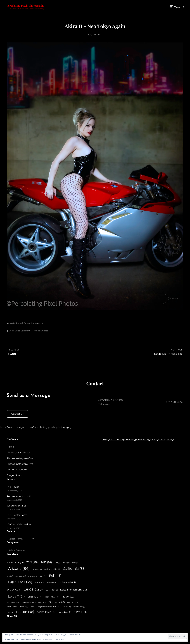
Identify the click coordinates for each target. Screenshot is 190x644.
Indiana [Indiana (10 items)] (51, 582)
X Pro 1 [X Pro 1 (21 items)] (80, 612)
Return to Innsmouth (19, 496)
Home (10, 447)
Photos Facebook (17, 470)
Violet (45, 331)
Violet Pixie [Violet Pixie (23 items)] (47, 612)
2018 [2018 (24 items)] (46, 562)
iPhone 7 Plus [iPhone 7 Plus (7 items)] (14, 590)
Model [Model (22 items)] (68, 597)
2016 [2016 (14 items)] (19, 562)
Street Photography (34, 323)
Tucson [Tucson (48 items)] (25, 612)
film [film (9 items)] (43, 576)
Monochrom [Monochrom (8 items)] (14, 602)
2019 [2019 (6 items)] (57, 563)
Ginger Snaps (15, 475)
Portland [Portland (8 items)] (12, 607)
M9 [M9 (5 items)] (47, 597)
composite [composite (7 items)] (21, 576)
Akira (12, 331)
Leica (18, 331)
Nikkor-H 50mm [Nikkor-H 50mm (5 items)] (29, 602)
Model (13, 323)
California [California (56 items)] (74, 569)
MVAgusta (37, 331)
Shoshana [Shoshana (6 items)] (66, 607)
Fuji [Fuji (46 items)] (55, 576)
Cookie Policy (58, 639)
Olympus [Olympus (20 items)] (57, 602)
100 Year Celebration (19, 524)
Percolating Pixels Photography (25, 5)
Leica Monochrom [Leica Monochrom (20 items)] (73, 590)
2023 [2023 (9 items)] (66, 562)
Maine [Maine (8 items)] (55, 597)
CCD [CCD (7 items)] (10, 576)
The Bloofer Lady (17, 515)
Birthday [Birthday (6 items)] (37, 569)
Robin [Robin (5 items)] (33, 607)
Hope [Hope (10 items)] (39, 582)
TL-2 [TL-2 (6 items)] (10, 612)
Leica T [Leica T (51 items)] (16, 596)
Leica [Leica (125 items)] (33, 589)
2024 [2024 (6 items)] (75, 563)
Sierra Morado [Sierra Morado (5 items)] (79, 607)
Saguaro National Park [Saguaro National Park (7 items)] (48, 607)
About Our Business (18, 453)
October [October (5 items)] (42, 602)
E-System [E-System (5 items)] (33, 576)
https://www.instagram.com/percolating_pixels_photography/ (36, 427)
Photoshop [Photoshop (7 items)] (73, 602)
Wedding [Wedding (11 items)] (65, 612)
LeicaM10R (26, 331)
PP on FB (12, 616)
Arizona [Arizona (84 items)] (19, 569)
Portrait (20, 323)
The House (13, 487)
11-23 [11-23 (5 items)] (10, 563)
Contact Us (17, 414)
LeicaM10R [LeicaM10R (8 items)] (52, 590)
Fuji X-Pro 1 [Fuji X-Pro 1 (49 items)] (20, 582)
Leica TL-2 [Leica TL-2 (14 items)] (35, 597)
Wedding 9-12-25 (16, 506)
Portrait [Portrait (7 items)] (24, 607)
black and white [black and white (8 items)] (52, 569)
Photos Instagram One (20, 458)
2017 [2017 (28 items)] (32, 562)
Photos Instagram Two (20, 464)
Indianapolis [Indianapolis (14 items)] (67, 582)
